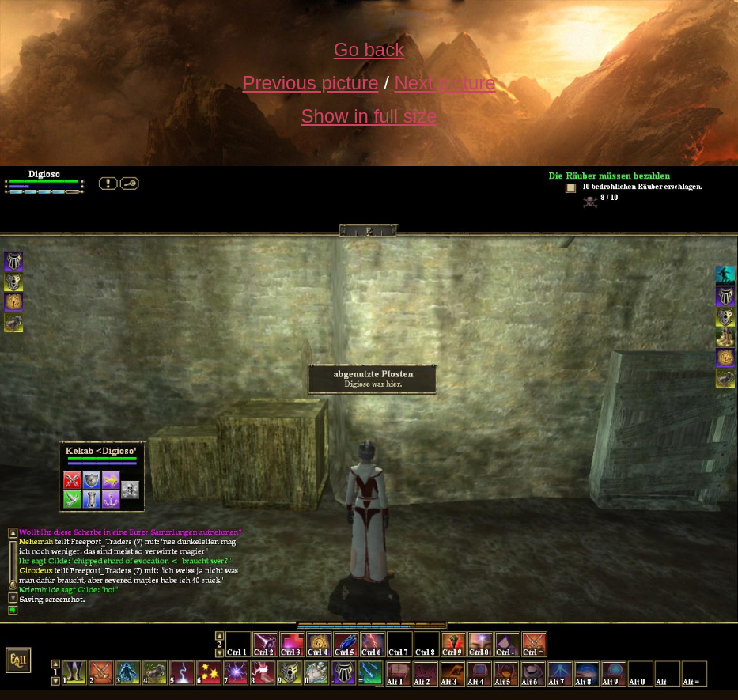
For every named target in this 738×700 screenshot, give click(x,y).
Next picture (445, 83)
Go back (369, 49)
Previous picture (310, 83)
